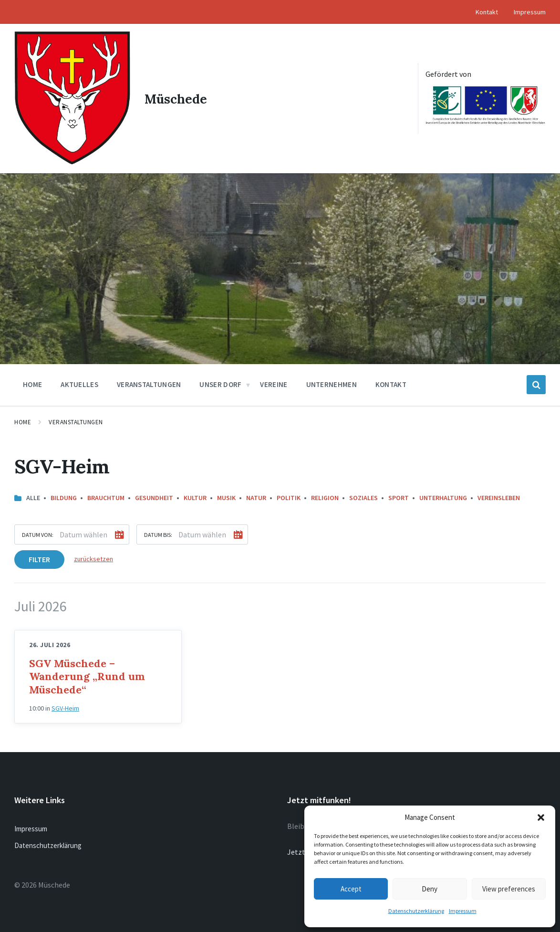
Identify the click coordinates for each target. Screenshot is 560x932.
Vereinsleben (499, 496)
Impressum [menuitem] (530, 12)
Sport (399, 496)
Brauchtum (106, 496)
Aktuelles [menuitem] (79, 383)
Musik (226, 496)
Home (23, 421)
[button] (541, 817)
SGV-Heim (65, 707)
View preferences (509, 889)
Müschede (176, 98)
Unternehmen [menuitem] (332, 383)
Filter (39, 558)
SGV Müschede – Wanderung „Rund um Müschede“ (87, 675)
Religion (325, 496)
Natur (256, 496)
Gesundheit (154, 496)
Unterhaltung (443, 496)
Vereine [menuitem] (274, 383)
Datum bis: (158, 533)
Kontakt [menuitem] (487, 12)
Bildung (64, 496)
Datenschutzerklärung (416, 911)
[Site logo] (72, 160)
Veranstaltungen (76, 421)
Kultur (195, 496)
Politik (289, 496)
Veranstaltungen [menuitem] (149, 383)
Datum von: (38, 533)
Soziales (363, 496)
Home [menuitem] (32, 383)
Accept (351, 889)
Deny (430, 889)
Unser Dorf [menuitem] (220, 383)
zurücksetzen (93, 557)
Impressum (463, 911)
